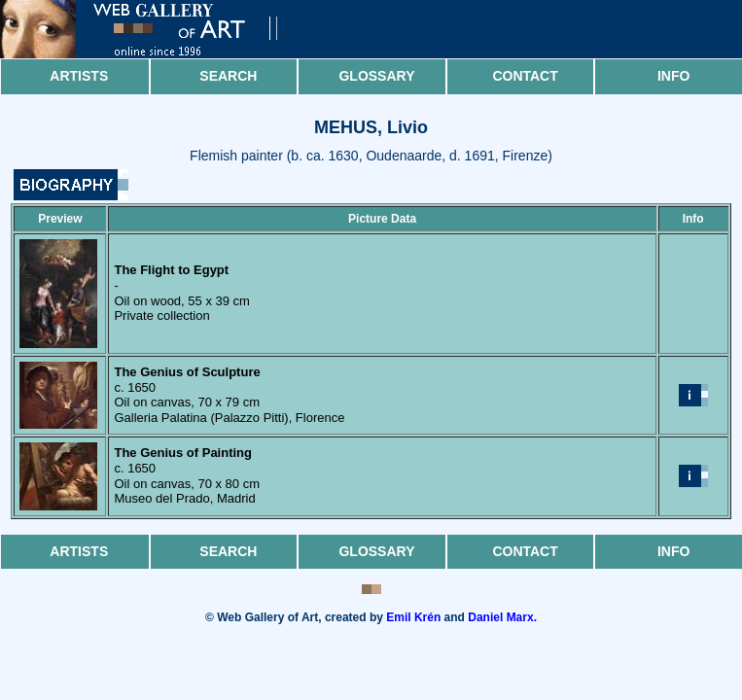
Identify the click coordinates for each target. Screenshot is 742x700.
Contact (525, 76)
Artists (79, 76)
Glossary (376, 76)
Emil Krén (413, 617)
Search (228, 76)
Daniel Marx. (502, 617)
